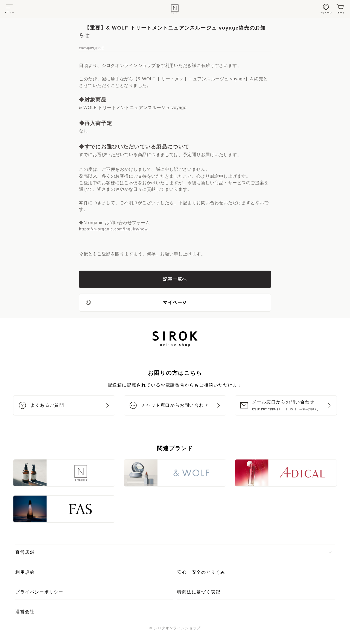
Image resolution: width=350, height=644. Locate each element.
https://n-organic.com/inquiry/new (113, 229)
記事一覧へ (175, 279)
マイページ (136, 302)
